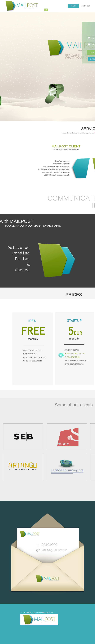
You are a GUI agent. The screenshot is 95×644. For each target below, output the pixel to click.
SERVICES (86, 6)
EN (46, 10)
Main (73, 6)
